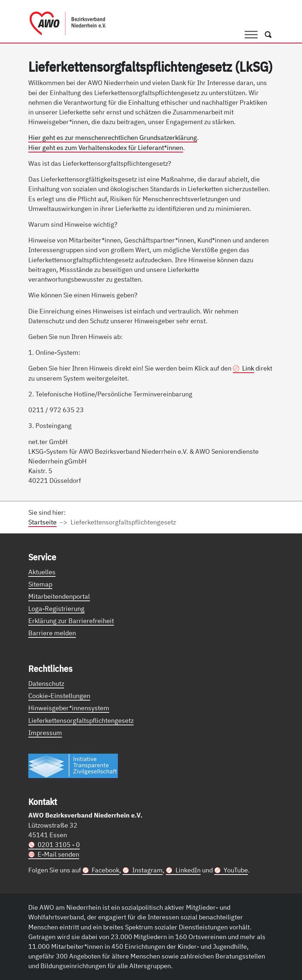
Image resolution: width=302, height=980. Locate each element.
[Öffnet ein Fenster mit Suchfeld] (268, 35)
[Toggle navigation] (251, 35)
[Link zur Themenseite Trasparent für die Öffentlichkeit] (73, 765)
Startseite (42, 522)
